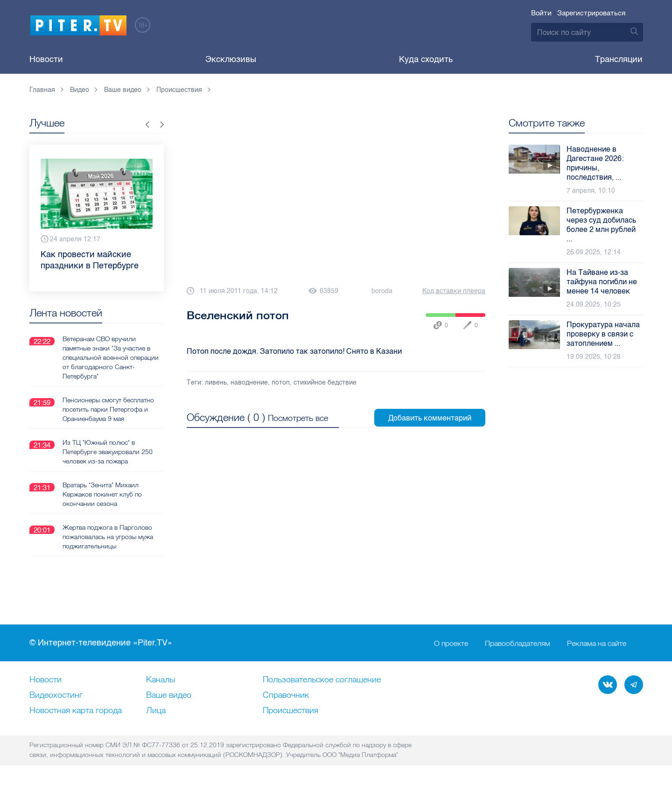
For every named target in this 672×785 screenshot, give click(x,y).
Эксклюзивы (231, 59)
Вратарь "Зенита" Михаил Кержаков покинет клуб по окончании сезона (102, 494)
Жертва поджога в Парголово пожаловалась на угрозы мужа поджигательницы (108, 537)
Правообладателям (518, 643)
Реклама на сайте (597, 643)
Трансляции (619, 59)
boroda (382, 291)
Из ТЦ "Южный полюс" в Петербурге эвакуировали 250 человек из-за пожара (108, 452)
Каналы (161, 680)
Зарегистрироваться (591, 13)
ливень (216, 382)
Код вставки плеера (454, 291)
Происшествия (290, 711)
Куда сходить (426, 59)
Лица (156, 711)
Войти (541, 13)
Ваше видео (169, 695)
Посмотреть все (298, 418)
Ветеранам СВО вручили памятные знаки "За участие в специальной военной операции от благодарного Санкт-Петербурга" (111, 357)
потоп (281, 382)
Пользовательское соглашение (322, 680)
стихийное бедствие (325, 382)
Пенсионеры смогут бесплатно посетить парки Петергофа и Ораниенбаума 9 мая (108, 409)
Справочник (286, 695)
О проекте (451, 643)
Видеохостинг (56, 695)
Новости (46, 59)
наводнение (249, 382)
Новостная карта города (76, 711)
